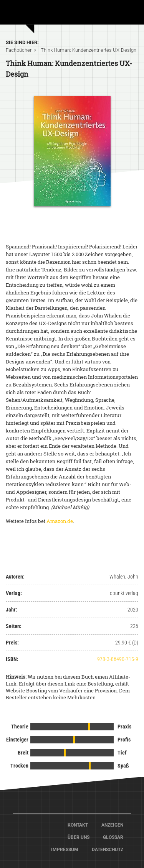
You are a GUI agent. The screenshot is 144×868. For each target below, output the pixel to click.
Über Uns (79, 837)
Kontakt (78, 825)
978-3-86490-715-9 (118, 659)
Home (46, 12)
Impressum (65, 850)
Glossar (113, 837)
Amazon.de (60, 521)
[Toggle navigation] (127, 15)
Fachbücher (19, 50)
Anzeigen (112, 825)
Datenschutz (108, 850)
